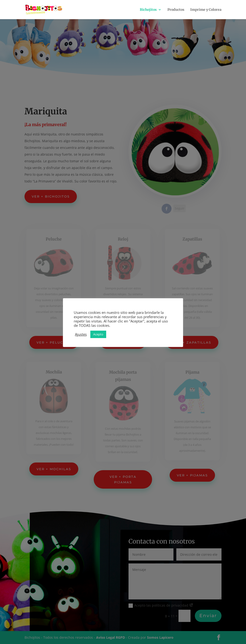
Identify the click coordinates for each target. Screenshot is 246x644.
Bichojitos (148, 10)
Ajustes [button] (81, 334)
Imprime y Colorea (206, 10)
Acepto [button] (98, 334)
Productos (176, 10)
